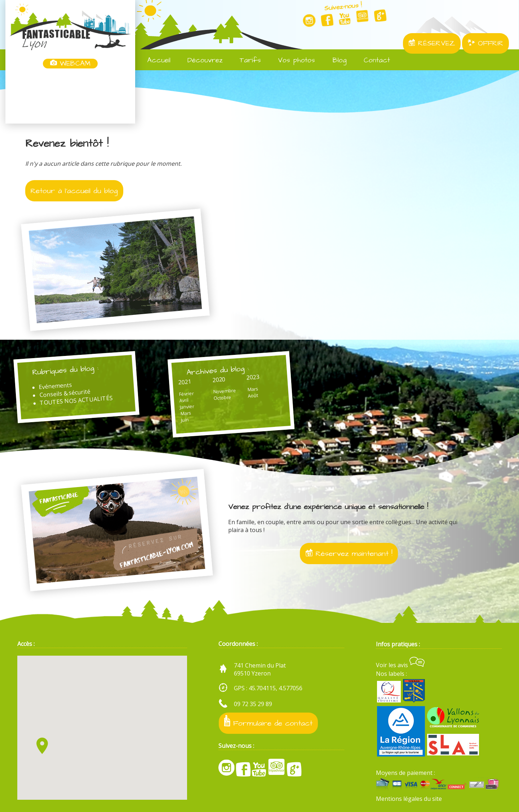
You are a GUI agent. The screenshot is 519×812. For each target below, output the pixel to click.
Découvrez (200, 60)
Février (186, 394)
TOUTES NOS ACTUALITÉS (76, 400)
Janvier (187, 407)
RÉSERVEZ (432, 43)
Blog (334, 60)
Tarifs (245, 60)
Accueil (154, 60)
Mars (185, 413)
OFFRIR (485, 43)
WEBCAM (70, 64)
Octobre (222, 398)
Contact (372, 60)
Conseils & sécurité (65, 393)
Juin (185, 420)
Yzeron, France (70, 97)
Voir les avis (400, 665)
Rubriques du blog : (65, 370)
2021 (184, 382)
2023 (253, 377)
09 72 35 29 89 (253, 704)
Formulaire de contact (268, 722)
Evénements (55, 386)
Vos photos (292, 60)
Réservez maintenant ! (349, 554)
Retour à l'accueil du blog (74, 191)
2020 (219, 379)
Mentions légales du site (409, 799)
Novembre (224, 391)
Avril (184, 400)
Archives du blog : (217, 370)
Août (252, 396)
